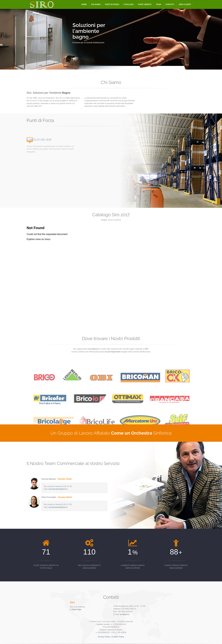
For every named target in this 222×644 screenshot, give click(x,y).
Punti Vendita (145, 4)
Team (158, 4)
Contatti (170, 4)
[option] (111, 35)
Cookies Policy (118, 637)
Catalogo (129, 4)
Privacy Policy (104, 637)
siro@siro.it (125, 614)
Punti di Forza (112, 4)
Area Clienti (185, 4)
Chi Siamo (96, 4)
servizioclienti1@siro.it (58, 489)
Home (84, 4)
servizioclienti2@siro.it (58, 507)
